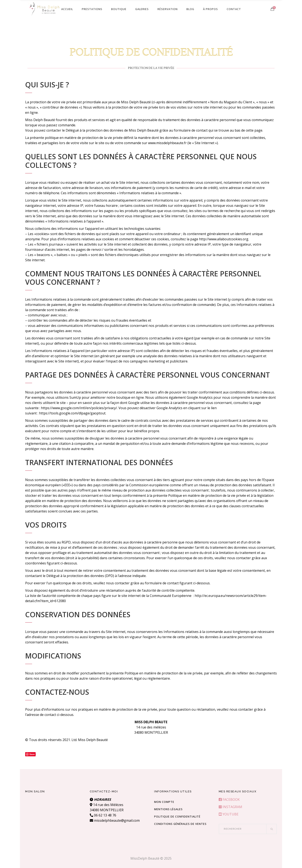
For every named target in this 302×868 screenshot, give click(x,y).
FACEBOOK (229, 799)
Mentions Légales (168, 809)
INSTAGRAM (230, 807)
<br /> (54, 813)
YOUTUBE (229, 814)
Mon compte (164, 802)
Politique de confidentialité (177, 816)
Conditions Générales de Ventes (180, 824)
